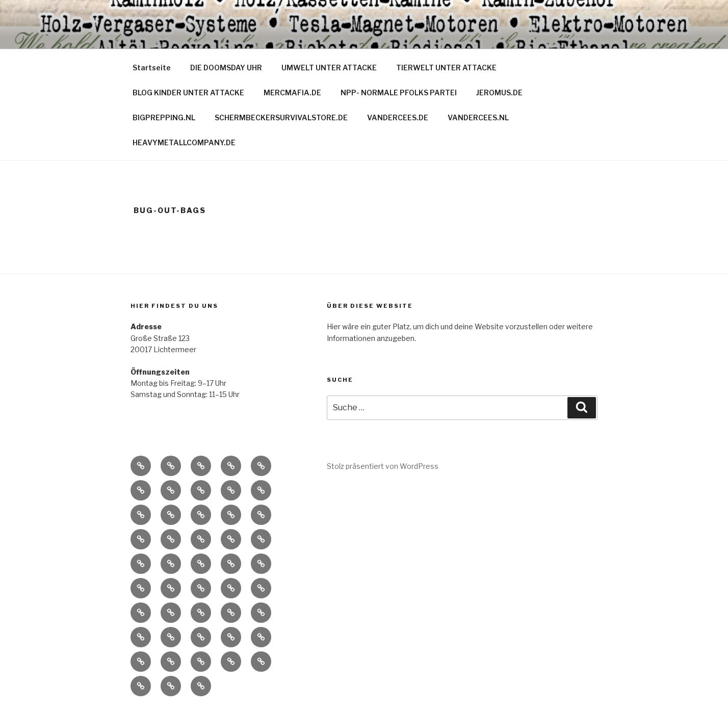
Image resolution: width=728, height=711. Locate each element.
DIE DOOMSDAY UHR (226, 68)
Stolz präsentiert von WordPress (383, 466)
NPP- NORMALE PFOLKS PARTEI (399, 93)
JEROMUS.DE (499, 93)
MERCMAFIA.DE (292, 93)
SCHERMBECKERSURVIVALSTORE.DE (281, 117)
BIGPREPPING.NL (164, 117)
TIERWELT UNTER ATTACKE (446, 68)
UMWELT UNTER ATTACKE (329, 68)
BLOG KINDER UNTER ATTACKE (188, 93)
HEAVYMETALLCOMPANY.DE (184, 142)
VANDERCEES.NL (478, 117)
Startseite (152, 68)
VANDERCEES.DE (398, 117)
